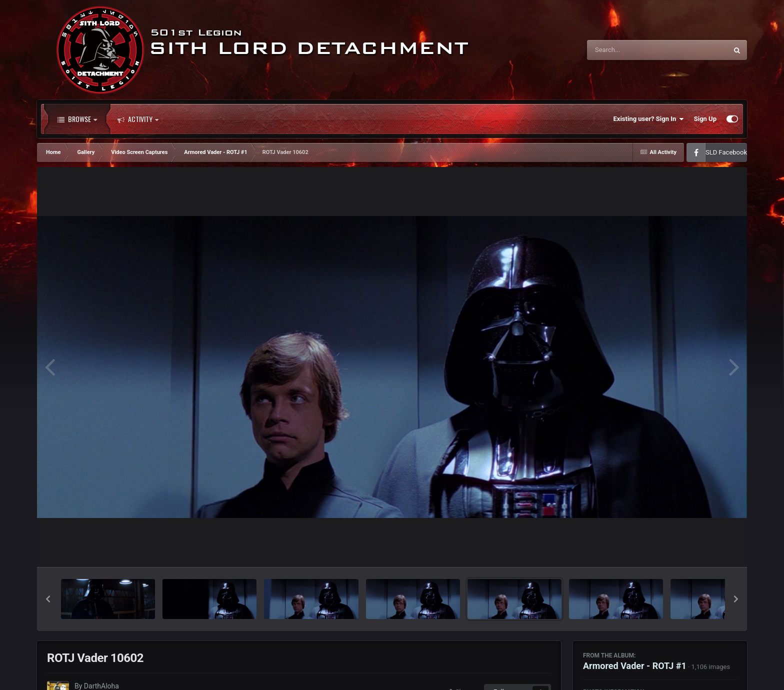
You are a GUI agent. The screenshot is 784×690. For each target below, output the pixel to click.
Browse (77, 119)
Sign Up (705, 119)
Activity (138, 119)
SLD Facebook (726, 152)
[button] (48, 599)
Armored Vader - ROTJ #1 (635, 666)
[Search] (632, 50)
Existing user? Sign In (649, 119)
